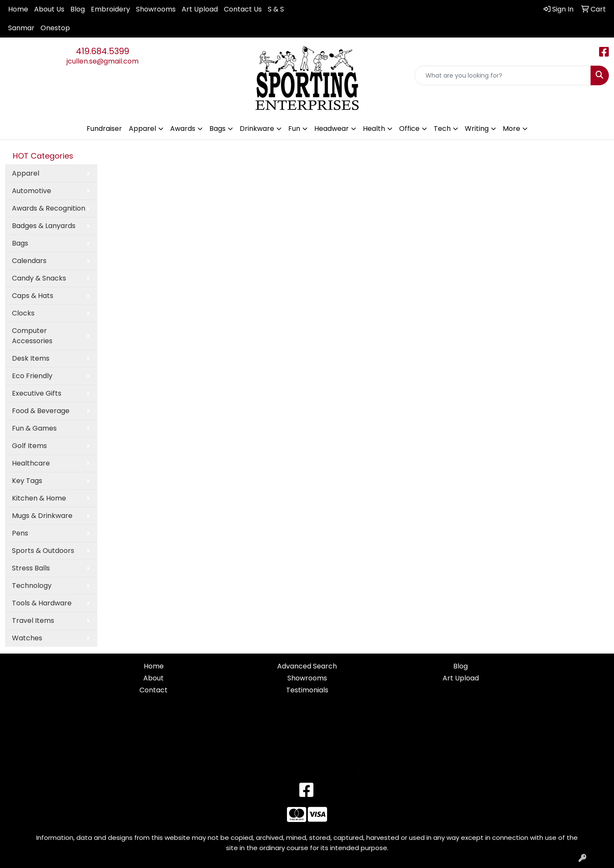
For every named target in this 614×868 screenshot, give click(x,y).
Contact (153, 690)
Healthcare (31, 463)
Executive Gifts (37, 393)
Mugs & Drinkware (42, 516)
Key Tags (27, 481)
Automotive (32, 191)
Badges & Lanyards (44, 226)
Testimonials (307, 690)
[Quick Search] (503, 75)
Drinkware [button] (257, 129)
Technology (32, 586)
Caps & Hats (33, 296)
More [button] (511, 129)
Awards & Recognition (49, 208)
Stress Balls (31, 568)
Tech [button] (442, 129)
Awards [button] (183, 129)
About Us (49, 9)
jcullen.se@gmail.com (103, 61)
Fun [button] (294, 129)
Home (18, 9)
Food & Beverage (41, 411)
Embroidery (110, 9)
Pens (20, 533)
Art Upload (200, 9)
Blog (78, 9)
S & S (276, 9)
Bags (20, 243)
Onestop (55, 28)
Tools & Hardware (42, 603)
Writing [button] (477, 129)
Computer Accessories (32, 336)
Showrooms (156, 9)
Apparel (26, 173)
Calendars (29, 261)
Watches (27, 638)
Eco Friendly (32, 376)
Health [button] (374, 129)
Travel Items (33, 621)
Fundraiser (104, 129)
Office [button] (409, 129)
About (153, 678)
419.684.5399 (103, 51)
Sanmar (21, 28)
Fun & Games (34, 428)
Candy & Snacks (39, 278)
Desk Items (31, 358)
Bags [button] (217, 129)
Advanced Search (307, 666)
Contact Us (243, 9)
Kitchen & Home (39, 498)
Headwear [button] (332, 129)
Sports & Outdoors (43, 551)
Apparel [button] (142, 129)
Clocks (23, 313)
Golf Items (29, 446)
